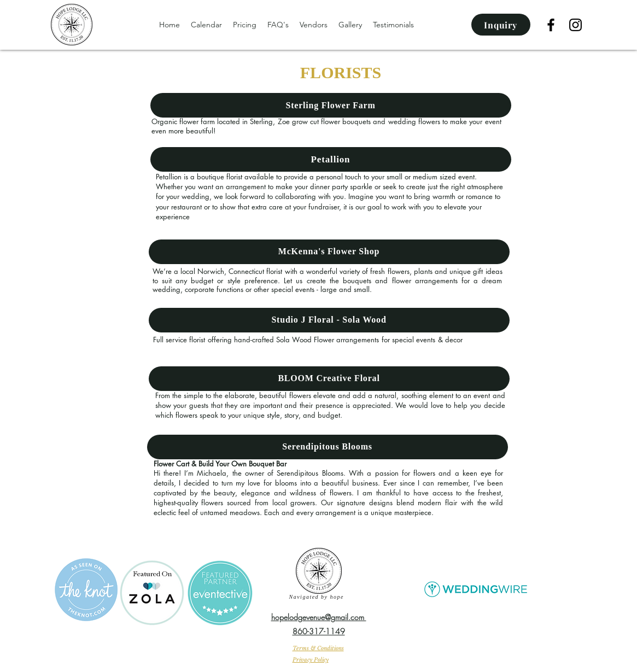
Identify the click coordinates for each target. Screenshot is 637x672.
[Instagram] (575, 25)
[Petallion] (331, 159)
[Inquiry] (501, 25)
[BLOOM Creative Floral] (329, 379)
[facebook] (551, 25)
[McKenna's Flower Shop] (329, 252)
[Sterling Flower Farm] (331, 105)
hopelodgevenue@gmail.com (319, 617)
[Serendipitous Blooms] (328, 447)
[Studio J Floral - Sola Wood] (329, 320)
